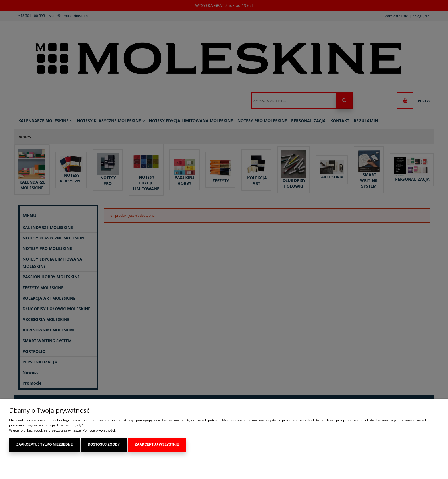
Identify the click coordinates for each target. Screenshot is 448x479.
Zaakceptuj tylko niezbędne (44, 444)
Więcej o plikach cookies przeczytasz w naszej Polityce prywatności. (62, 430)
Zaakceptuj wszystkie (157, 444)
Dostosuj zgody (104, 444)
